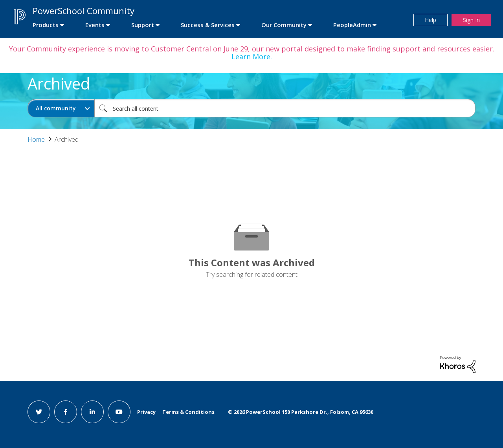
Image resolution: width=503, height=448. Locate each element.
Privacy (146, 412)
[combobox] (285, 108)
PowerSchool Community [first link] (84, 11)
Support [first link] (143, 25)
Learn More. (252, 57)
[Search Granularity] (61, 108)
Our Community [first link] (284, 25)
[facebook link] (66, 412)
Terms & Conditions (188, 412)
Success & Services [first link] (208, 25)
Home (36, 139)
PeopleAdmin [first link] (352, 25)
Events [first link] (95, 25)
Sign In (471, 20)
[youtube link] (119, 412)
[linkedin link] (92, 412)
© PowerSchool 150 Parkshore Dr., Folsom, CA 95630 (301, 412)
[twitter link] (39, 412)
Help (430, 20)
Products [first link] (46, 25)
